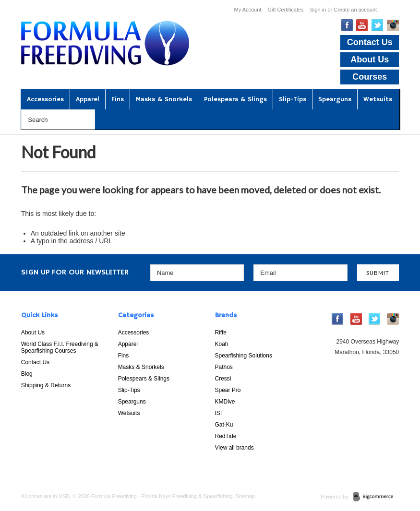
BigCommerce (376, 497)
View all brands (234, 448)
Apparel (88, 99)
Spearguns (335, 99)
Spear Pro (228, 390)
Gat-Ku (224, 425)
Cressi (223, 379)
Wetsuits (378, 99)
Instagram (393, 25)
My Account (248, 10)
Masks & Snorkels (164, 99)
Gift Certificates (285, 10)
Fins (118, 99)
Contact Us (370, 42)
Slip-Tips (293, 99)
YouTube (362, 25)
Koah (222, 344)
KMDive (225, 402)
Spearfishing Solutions (244, 356)
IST (220, 413)
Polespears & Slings (235, 99)
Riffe (221, 333)
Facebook (347, 25)
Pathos (224, 367)
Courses (370, 77)
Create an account (355, 10)
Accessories (45, 99)
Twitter (378, 25)
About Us (370, 59)
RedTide (226, 436)
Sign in (318, 10)
